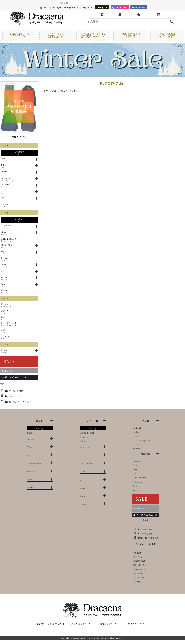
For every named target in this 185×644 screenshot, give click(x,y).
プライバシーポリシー (137, 627)
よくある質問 (139, 578)
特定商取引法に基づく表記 (50, 627)
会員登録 (137, 553)
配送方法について (109, 627)
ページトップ (71, 7)
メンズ (39, 421)
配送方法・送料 (140, 565)
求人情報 (137, 582)
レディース (92, 421)
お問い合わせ (139, 569)
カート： (102, 7)
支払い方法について (82, 627)
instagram (120, 7)
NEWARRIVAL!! (19, 106)
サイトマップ (139, 573)
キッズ (146, 421)
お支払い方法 (139, 561)
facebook (139, 7)
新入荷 (43, 7)
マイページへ (139, 557)
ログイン (88, 7)
